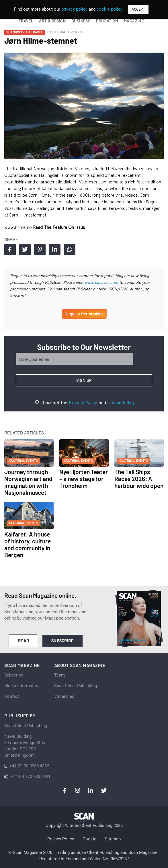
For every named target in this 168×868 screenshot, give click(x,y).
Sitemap (113, 839)
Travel (26, 21)
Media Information (22, 686)
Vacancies (64, 696)
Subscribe (62, 641)
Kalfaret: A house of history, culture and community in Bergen (28, 544)
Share (10, 250)
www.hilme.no (19, 227)
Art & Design (52, 21)
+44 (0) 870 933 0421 (31, 777)
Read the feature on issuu (59, 227)
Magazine (134, 21)
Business (81, 21)
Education (107, 21)
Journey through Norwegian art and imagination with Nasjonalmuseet (28, 482)
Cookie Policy (121, 402)
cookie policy (110, 9)
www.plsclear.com (101, 282)
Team (59, 675)
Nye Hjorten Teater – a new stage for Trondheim (84, 479)
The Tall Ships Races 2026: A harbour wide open (139, 479)
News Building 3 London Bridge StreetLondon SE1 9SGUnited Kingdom (26, 746)
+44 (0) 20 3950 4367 (29, 766)
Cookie (89, 839)
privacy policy (74, 9)
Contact (12, 696)
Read (24, 641)
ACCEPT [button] (138, 9)
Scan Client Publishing (76, 686)
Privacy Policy (83, 402)
